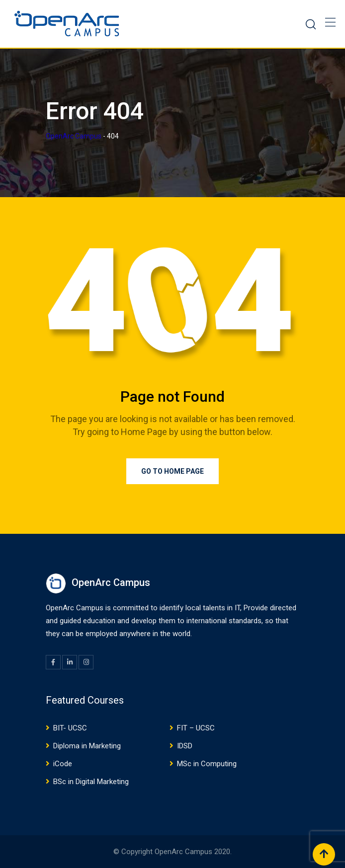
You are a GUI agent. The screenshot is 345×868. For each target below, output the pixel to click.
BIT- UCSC (70, 728)
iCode (63, 764)
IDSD (185, 746)
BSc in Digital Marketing (91, 782)
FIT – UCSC (196, 728)
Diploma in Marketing (87, 746)
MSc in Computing (207, 764)
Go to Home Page (172, 471)
